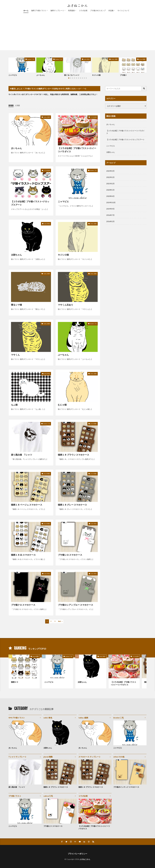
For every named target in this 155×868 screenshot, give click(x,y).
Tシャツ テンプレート (17, 757)
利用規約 (71, 10)
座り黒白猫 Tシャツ (22, 455)
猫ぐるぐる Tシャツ (72, 75)
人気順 (17, 105)
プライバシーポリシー (77, 854)
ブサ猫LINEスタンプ (98, 10)
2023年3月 (110, 171)
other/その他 (119, 757)
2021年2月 (110, 184)
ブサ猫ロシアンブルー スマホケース (76, 605)
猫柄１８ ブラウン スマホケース (74, 455)
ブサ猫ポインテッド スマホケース (126, 787)
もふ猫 (14, 405)
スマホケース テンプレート (90, 757)
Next (60, 621)
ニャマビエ (13, 75)
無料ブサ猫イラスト (39, 10)
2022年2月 (110, 177)
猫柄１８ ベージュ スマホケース (27, 505)
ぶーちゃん (41, 75)
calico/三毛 (48, 796)
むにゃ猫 (62, 405)
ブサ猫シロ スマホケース (70, 555)
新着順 (11, 105)
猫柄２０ (15, 682)
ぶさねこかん (85, 859)
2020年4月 (110, 196)
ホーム (26, 10)
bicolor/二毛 (31, 59)
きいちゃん (16, 148)
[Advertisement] (77, 33)
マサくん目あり (66, 305)
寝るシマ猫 (16, 305)
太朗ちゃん (16, 255)
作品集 (111, 10)
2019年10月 (111, 202)
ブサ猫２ (123, 75)
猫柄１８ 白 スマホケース (23, 555)
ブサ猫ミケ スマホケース (53, 826)
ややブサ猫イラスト (17, 718)
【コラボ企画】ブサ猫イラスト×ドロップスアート (30, 203)
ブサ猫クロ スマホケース (23, 605)
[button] (11, 64)
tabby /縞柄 (114, 59)
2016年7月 (110, 215)
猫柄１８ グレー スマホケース (72, 505)
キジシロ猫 (96, 75)
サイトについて (123, 10)
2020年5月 (110, 190)
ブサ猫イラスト (15, 796)
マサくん (15, 355)
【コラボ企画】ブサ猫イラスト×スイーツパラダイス (77, 150)
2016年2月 (110, 221)
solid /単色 (87, 59)
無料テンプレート (57, 10)
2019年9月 (110, 209)
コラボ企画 (83, 10)
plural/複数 (142, 59)
